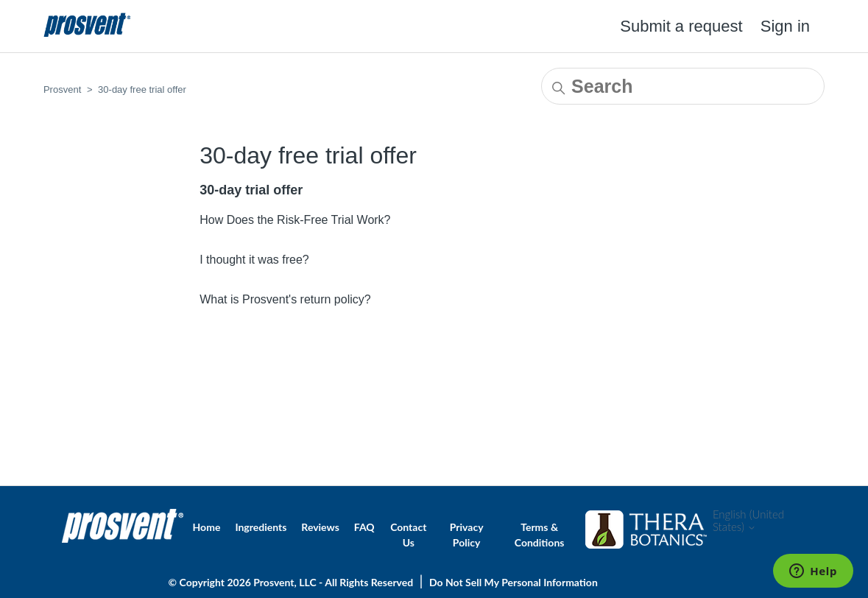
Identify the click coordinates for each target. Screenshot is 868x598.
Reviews (320, 527)
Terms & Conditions (540, 535)
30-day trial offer (251, 190)
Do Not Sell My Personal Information (514, 582)
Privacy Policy (467, 535)
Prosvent (62, 89)
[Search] (683, 86)
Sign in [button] (785, 26)
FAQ (364, 527)
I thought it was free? (254, 260)
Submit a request (681, 26)
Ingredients (261, 527)
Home (207, 527)
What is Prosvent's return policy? (285, 299)
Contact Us (408, 535)
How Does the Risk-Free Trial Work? (295, 220)
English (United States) (748, 521)
